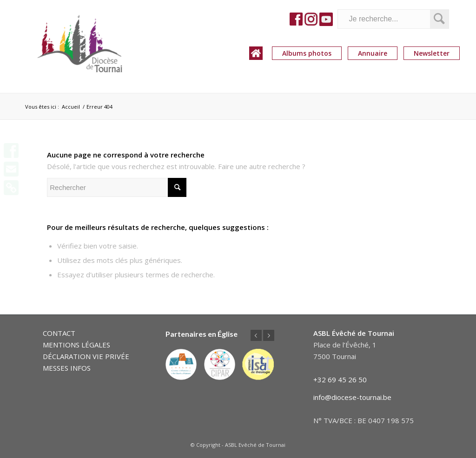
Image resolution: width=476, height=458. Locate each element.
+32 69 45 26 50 (340, 379)
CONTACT (59, 333)
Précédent (256, 335)
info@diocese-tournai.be (352, 397)
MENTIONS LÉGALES (76, 345)
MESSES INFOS (67, 368)
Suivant (269, 335)
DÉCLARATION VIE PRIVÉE (86, 356)
